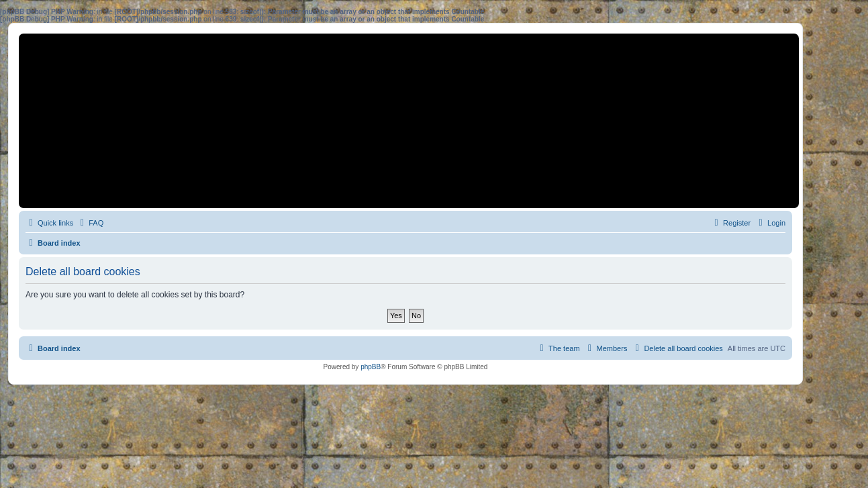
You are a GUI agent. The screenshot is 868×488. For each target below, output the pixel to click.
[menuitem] (90, 223)
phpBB (371, 367)
